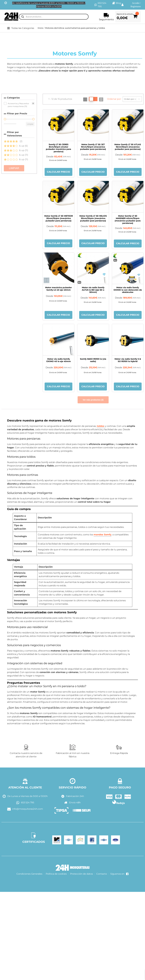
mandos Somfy (103, 535)
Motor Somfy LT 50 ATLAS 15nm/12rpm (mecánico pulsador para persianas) (128, 147)
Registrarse (136, 6)
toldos (101, 426)
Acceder (136, 3)
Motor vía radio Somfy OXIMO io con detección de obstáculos (128, 290)
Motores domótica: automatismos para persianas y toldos (75, 28)
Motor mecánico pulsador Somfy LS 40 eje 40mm (58, 289)
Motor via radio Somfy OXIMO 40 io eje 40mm (59, 360)
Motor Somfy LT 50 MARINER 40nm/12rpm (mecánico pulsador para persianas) (128, 219)
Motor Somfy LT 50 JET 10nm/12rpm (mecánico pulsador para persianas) (93, 147)
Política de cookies (56, 874)
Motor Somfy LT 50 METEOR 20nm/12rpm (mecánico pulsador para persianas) (59, 218)
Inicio (40, 28)
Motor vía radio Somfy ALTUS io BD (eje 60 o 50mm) (93, 290)
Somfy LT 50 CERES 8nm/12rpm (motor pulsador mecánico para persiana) (58, 148)
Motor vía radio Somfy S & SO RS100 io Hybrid (128, 360)
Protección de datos (81, 874)
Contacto (102, 874)
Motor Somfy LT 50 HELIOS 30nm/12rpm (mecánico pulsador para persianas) (93, 218)
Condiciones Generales (29, 874)
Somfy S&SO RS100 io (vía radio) (93, 360)
